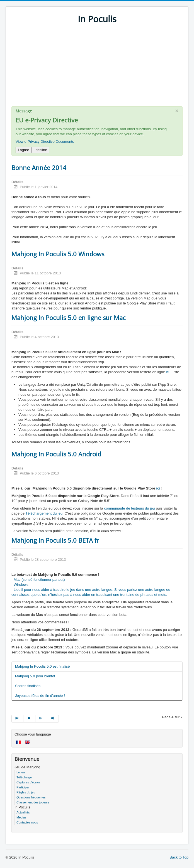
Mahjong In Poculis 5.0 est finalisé (43, 666)
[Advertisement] (97, 67)
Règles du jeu (26, 792)
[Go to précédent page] (29, 719)
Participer (23, 787)
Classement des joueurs (33, 802)
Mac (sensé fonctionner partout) (39, 580)
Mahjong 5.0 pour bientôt (35, 676)
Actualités (23, 812)
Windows (21, 585)
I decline (40, 150)
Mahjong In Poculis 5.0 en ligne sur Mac (69, 318)
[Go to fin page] (53, 719)
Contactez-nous (27, 822)
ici (168, 372)
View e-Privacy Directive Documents (45, 142)
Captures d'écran (28, 782)
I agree (23, 150)
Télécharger (25, 777)
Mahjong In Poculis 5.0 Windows (58, 254)
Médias (21, 817)
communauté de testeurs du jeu (129, 508)
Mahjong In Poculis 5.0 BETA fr (55, 540)
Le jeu (21, 772)
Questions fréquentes (31, 797)
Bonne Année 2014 (39, 168)
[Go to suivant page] (41, 719)
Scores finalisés (28, 686)
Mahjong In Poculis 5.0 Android (56, 454)
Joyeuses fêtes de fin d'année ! (40, 696)
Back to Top (179, 857)
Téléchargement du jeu (44, 513)
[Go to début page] (17, 719)
